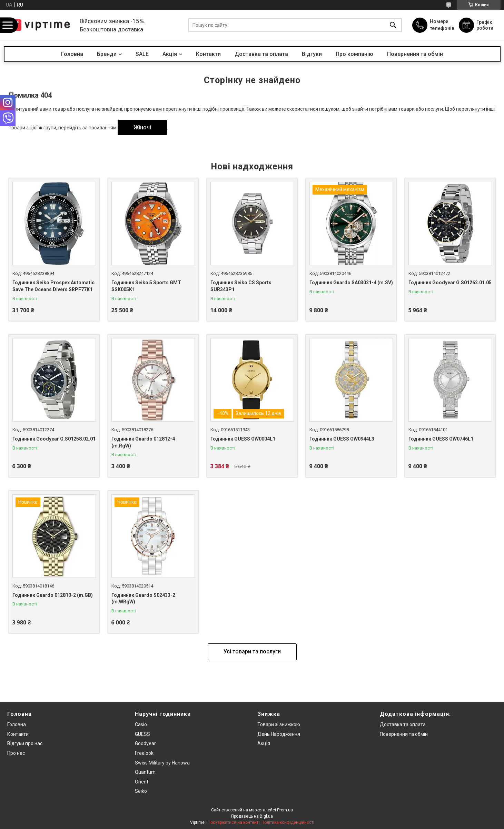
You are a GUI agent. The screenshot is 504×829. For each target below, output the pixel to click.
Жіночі (142, 127)
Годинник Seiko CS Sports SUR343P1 (241, 286)
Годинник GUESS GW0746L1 (441, 439)
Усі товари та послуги (252, 652)
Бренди (107, 54)
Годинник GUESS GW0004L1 (243, 439)
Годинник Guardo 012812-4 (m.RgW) (143, 442)
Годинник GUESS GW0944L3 (342, 439)
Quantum (145, 772)
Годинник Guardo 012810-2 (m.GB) (53, 595)
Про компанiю (354, 54)
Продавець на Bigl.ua (252, 816)
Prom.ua (285, 810)
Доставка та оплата (261, 54)
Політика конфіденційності (288, 822)
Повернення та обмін (415, 54)
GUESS (142, 734)
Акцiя (170, 54)
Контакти (208, 54)
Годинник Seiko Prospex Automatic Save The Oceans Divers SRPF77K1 (53, 286)
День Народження (279, 734)
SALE (142, 54)
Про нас (16, 753)
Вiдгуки (312, 54)
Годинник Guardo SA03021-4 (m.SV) (351, 283)
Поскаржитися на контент (233, 822)
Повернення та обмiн (404, 734)
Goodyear (145, 743)
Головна (72, 54)
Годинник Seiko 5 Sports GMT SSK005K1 (146, 286)
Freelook (144, 753)
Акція (264, 743)
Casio (141, 724)
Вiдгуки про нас (25, 743)
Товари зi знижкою (279, 724)
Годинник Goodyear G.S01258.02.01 (54, 439)
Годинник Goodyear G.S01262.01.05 (450, 283)
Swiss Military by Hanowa (162, 763)
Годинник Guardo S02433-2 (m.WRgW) (143, 599)
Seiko (141, 791)
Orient (142, 782)
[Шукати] (393, 25)
